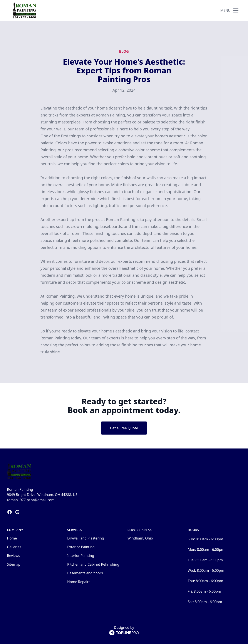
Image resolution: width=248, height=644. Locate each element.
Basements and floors (85, 573)
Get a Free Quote (124, 428)
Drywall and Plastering (86, 538)
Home (12, 538)
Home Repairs (79, 582)
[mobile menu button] (236, 10)
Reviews (13, 556)
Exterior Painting (81, 547)
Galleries (14, 547)
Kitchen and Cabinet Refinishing (93, 564)
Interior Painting (81, 556)
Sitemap (14, 564)
